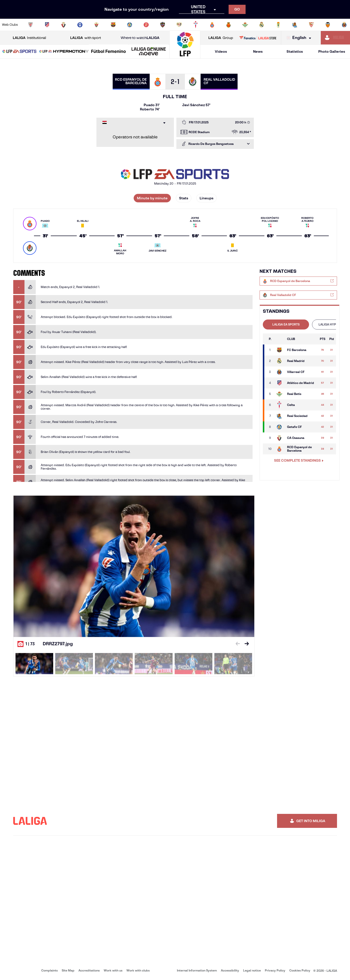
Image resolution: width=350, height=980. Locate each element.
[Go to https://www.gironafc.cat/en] (146, 25)
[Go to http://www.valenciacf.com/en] (328, 25)
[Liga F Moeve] (109, 52)
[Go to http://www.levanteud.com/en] (163, 25)
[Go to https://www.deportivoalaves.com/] (80, 25)
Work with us (113, 970)
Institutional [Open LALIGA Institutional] (29, 38)
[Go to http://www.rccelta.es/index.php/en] (196, 25)
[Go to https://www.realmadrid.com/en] (262, 25)
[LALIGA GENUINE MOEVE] (149, 52)
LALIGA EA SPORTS (286, 324)
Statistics (295, 51)
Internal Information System (197, 970)
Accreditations (89, 970)
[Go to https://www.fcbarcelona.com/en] (113, 25)
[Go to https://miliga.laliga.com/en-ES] (335, 38)
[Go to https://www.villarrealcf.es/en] (344, 25)
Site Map (68, 970)
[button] (19, 52)
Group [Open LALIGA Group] (221, 38)
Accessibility (230, 970)
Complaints (49, 970)
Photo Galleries (332, 51)
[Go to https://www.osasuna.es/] (63, 25)
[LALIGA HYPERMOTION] (64, 52)
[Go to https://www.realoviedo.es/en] (278, 25)
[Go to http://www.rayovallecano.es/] (179, 25)
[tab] (286, 325)
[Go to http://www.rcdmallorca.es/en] (229, 25)
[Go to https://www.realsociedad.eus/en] (295, 25)
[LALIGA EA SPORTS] (19, 52)
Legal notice (252, 970)
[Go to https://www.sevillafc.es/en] (311, 25)
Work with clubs (138, 970)
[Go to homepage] (185, 56)
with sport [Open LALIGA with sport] (86, 38)
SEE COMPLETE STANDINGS (299, 460)
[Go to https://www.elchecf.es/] (96, 25)
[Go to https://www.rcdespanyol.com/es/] (212, 25)
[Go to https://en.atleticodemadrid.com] (47, 25)
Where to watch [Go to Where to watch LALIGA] (140, 38)
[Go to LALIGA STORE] (258, 38)
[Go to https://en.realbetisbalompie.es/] (245, 25)
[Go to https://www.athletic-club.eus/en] (30, 25)
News (258, 51)
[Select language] (300, 38)
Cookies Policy (300, 970)
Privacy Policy (275, 970)
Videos (221, 51)
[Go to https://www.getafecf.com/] (130, 25)
